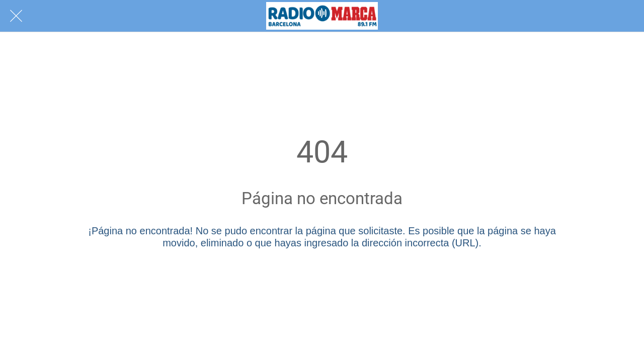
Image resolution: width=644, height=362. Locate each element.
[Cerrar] (16, 16)
